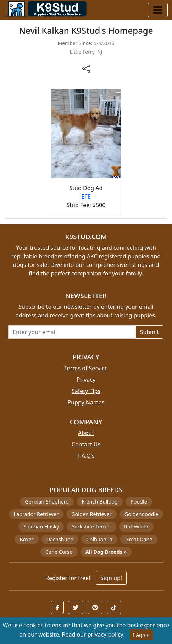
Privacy (86, 380)
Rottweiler (136, 527)
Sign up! (111, 578)
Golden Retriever (91, 514)
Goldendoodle (142, 514)
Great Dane (139, 539)
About (86, 433)
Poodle (139, 502)
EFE (86, 197)
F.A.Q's (86, 456)
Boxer (26, 539)
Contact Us (86, 444)
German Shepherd (47, 502)
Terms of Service (86, 368)
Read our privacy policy (92, 634)
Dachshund (60, 539)
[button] (57, 607)
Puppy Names (86, 402)
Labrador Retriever (36, 514)
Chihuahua (99, 539)
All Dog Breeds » (106, 552)
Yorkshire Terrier (91, 527)
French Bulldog (100, 502)
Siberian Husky (41, 527)
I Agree (141, 635)
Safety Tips (86, 391)
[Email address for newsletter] (72, 332)
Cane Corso (59, 552)
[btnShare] (86, 68)
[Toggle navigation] (158, 10)
